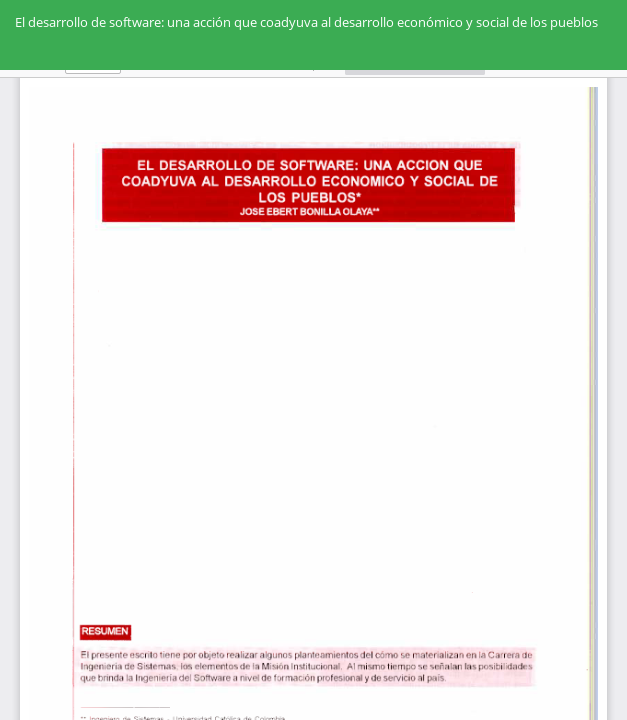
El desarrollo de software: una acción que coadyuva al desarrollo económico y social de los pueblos (306, 22)
